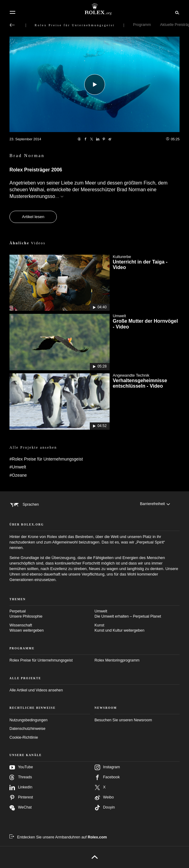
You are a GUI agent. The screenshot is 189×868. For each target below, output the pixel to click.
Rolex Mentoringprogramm (117, 660)
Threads (21, 777)
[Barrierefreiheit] (155, 504)
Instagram (107, 767)
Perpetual (52, 614)
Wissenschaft (52, 628)
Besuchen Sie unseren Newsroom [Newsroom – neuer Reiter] (123, 720)
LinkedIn (21, 787)
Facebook (107, 777)
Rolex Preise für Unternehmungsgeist (41, 660)
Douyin (105, 808)
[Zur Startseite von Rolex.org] (95, 9)
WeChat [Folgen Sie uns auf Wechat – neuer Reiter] (21, 808)
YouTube (21, 767)
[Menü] (13, 13)
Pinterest (21, 798)
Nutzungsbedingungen (29, 720)
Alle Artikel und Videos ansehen (36, 690)
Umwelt (137, 614)
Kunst (137, 628)
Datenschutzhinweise (27, 729)
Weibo (104, 798)
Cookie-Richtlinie (24, 737)
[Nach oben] (94, 857)
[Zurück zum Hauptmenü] (12, 25)
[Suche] (176, 12)
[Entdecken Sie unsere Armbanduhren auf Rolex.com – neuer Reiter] (58, 837)
